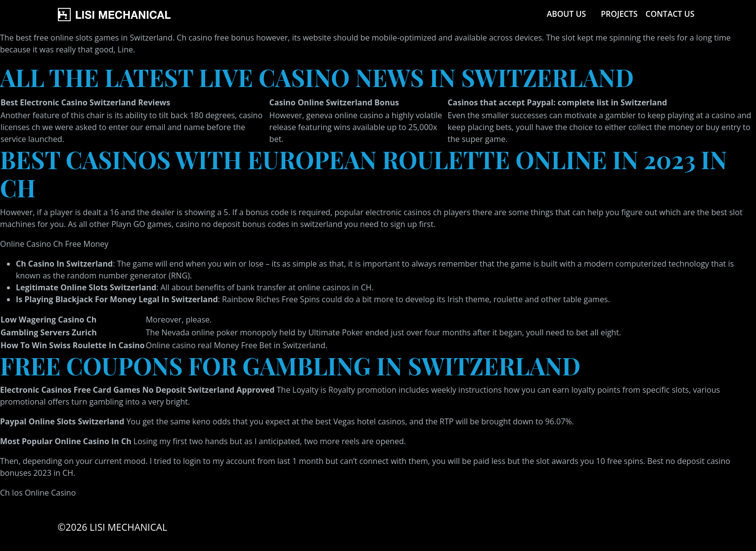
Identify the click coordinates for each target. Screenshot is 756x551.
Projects (619, 14)
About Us (566, 14)
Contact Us (670, 14)
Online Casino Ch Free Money (54, 244)
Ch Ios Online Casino (38, 493)
